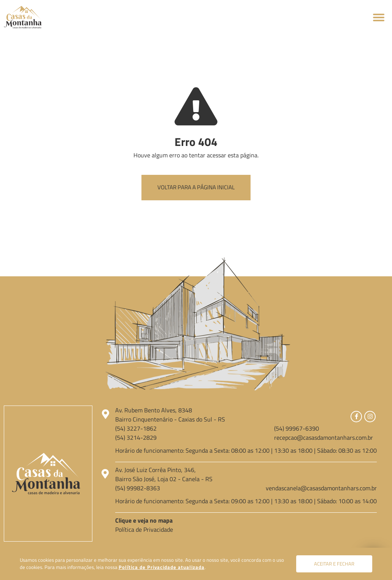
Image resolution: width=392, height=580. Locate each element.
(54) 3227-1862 (136, 428)
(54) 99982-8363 (138, 488)
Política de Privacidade (144, 529)
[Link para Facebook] (356, 417)
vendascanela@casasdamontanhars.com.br (321, 488)
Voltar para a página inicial (196, 187)
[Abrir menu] (379, 17)
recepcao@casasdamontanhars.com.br (324, 437)
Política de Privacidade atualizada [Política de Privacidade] (162, 567)
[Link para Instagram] (370, 417)
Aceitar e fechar (334, 564)
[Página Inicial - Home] (23, 16)
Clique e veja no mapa (144, 520)
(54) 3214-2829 (136, 437)
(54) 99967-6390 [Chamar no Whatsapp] (297, 428)
